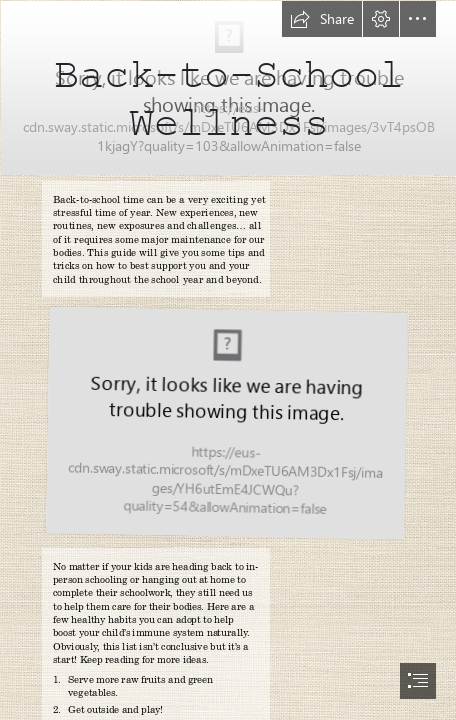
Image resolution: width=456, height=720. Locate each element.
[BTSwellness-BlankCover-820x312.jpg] (228, 87)
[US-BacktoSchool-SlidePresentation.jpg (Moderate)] (225, 423)
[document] (228, 360)
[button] (322, 19)
